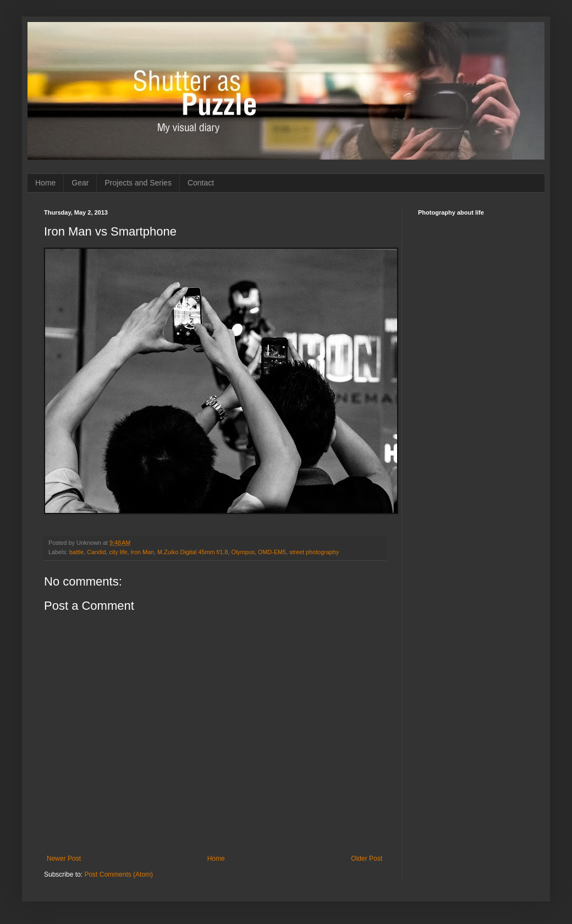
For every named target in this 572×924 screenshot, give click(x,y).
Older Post (367, 859)
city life (118, 552)
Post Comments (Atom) (119, 874)
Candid (96, 552)
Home (45, 183)
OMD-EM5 (272, 552)
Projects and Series (138, 183)
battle (76, 552)
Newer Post (64, 859)
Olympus (243, 552)
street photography (314, 552)
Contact (201, 183)
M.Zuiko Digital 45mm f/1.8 (193, 552)
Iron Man (142, 552)
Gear (80, 183)
